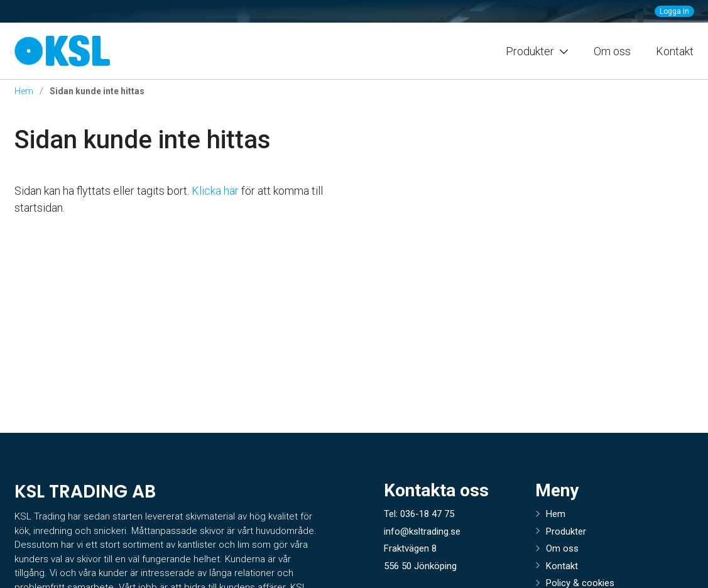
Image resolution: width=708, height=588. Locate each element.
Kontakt (675, 51)
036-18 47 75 (427, 514)
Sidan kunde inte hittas (143, 140)
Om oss (612, 51)
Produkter (566, 531)
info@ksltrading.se (422, 531)
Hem (24, 91)
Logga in (674, 11)
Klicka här (215, 191)
